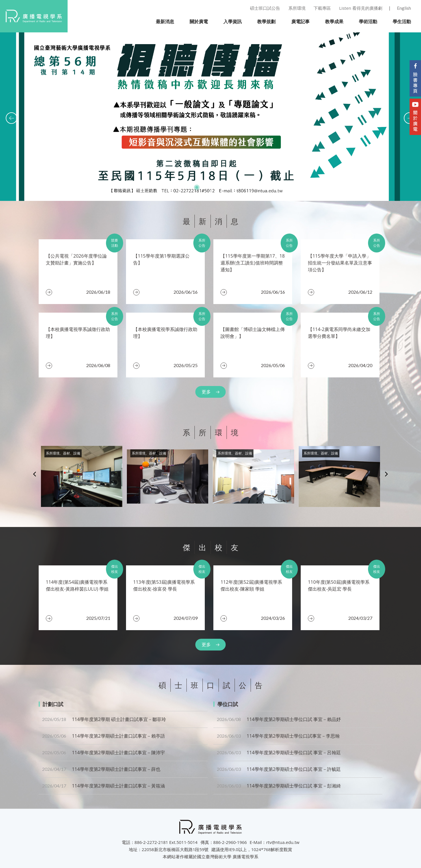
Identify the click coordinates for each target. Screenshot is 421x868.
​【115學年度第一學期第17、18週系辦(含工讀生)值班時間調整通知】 (253, 263)
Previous (35, 474)
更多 (206, 392)
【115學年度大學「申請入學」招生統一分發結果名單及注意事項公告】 (340, 263)
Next (386, 474)
